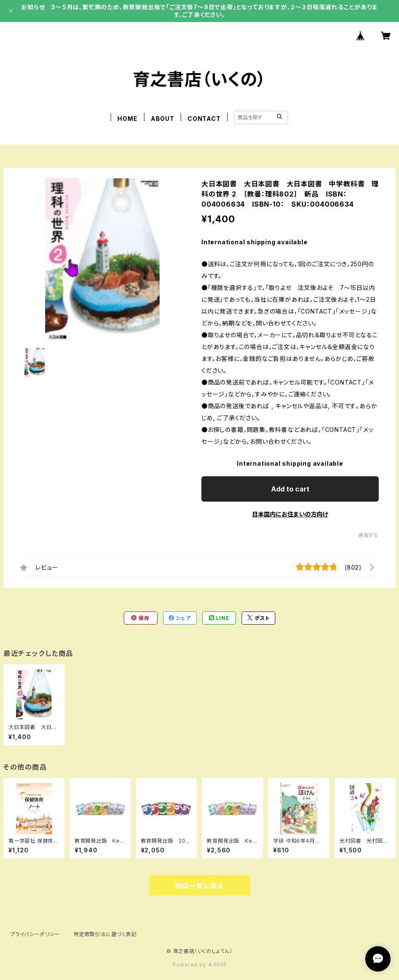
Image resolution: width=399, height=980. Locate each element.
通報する (368, 535)
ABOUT (163, 119)
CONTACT (204, 119)
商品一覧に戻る (200, 886)
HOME (127, 119)
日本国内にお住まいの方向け (290, 514)
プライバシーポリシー (35, 934)
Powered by (200, 965)
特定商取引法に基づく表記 (105, 934)
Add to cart (290, 489)
